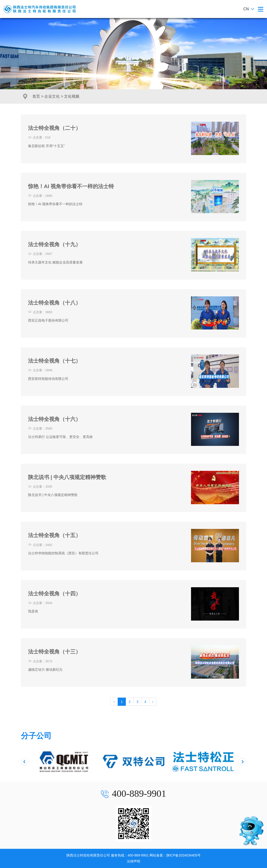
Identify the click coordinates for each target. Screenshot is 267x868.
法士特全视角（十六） (54, 419)
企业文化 (52, 96)
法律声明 (133, 861)
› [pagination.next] (153, 702)
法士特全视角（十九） (54, 244)
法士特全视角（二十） (54, 128)
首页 (36, 96)
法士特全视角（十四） (54, 594)
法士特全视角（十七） (54, 361)
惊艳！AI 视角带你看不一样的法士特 (71, 186)
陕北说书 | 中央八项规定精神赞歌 (67, 477)
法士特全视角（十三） (54, 652)
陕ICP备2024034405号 (183, 855)
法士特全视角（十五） (54, 535)
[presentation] (25, 762)
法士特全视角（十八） (54, 303)
